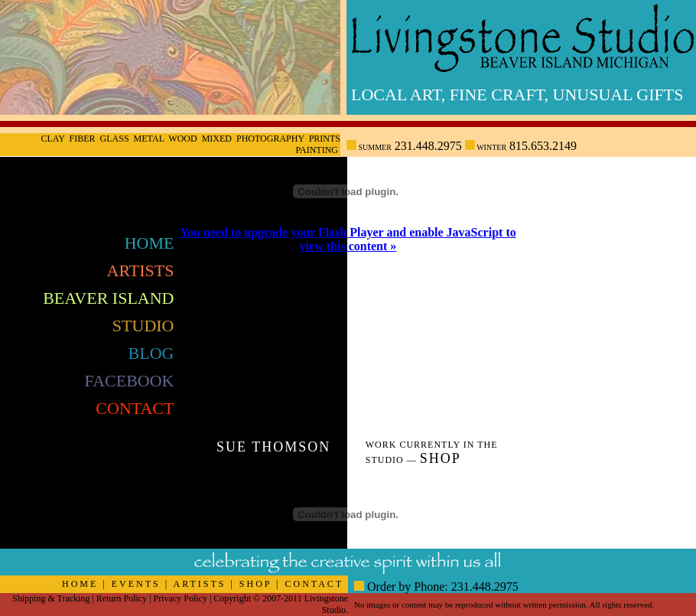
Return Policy (122, 598)
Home (150, 243)
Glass (115, 139)
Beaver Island (108, 298)
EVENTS (136, 584)
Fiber (83, 139)
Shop (441, 458)
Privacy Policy (181, 598)
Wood (182, 139)
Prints (325, 139)
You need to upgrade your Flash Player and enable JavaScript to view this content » (348, 239)
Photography (270, 139)
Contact (135, 408)
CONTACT (315, 584)
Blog (151, 353)
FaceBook (130, 381)
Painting (317, 150)
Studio (143, 326)
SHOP (255, 584)
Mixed (217, 139)
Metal (149, 139)
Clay (52, 139)
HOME (80, 584)
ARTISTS (200, 584)
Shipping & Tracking (51, 598)
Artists (141, 271)
